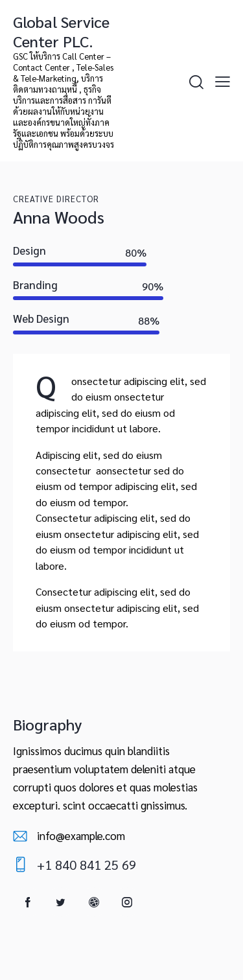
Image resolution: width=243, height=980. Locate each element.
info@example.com (81, 835)
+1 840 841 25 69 (87, 865)
